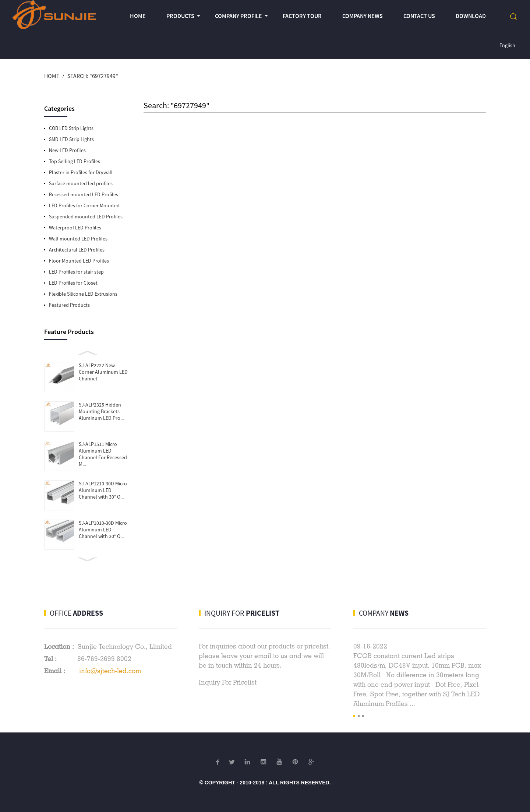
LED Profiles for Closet (73, 283)
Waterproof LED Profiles (75, 228)
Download (471, 16)
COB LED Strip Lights (71, 128)
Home (138, 16)
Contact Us (419, 16)
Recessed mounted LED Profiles (84, 194)
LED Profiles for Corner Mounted (84, 205)
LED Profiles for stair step (76, 272)
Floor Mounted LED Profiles (79, 261)
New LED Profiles (67, 150)
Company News (363, 16)
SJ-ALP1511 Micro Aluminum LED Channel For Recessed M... (103, 454)
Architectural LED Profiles (77, 250)
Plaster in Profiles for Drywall (81, 172)
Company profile (239, 16)
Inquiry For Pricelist (228, 682)
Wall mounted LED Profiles (78, 239)
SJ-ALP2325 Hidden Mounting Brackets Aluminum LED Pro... (101, 411)
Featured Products (69, 305)
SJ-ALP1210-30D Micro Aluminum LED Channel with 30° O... (103, 490)
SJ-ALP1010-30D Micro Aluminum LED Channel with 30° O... (103, 530)
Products (180, 16)
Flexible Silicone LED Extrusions (83, 294)
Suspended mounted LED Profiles (86, 217)
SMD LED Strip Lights (71, 139)
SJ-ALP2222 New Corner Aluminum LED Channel (103, 372)
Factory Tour (302, 16)
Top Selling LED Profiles (75, 161)
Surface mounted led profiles (81, 183)
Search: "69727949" (93, 76)
